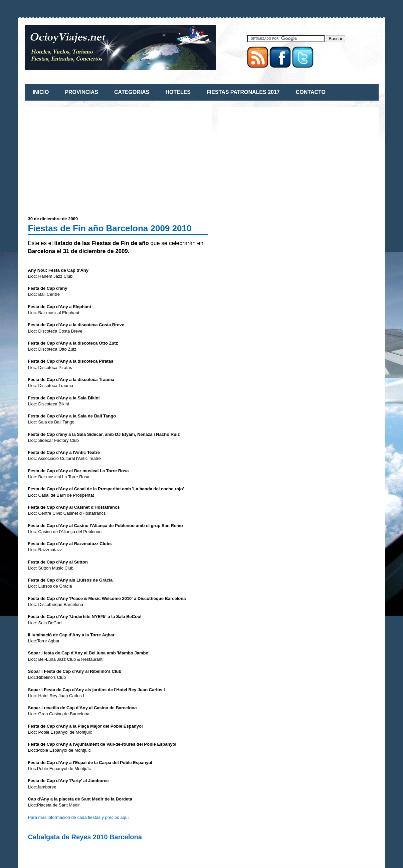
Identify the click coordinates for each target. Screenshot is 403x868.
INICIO (41, 92)
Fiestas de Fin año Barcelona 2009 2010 (110, 228)
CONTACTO (311, 92)
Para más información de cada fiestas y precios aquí (78, 817)
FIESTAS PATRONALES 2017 (243, 92)
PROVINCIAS (81, 92)
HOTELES (178, 92)
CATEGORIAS (132, 92)
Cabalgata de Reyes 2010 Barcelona (85, 837)
